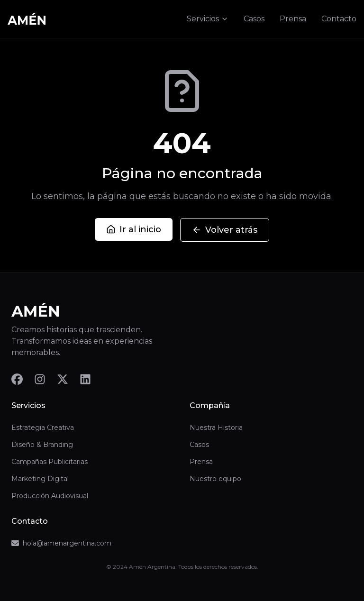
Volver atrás (225, 230)
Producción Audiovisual (50, 496)
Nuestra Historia (216, 428)
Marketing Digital (40, 479)
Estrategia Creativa (43, 428)
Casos (254, 19)
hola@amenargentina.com (61, 543)
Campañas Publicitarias (50, 462)
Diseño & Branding (42, 445)
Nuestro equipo (215, 479)
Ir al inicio (134, 229)
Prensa (293, 19)
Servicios (208, 19)
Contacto (339, 19)
